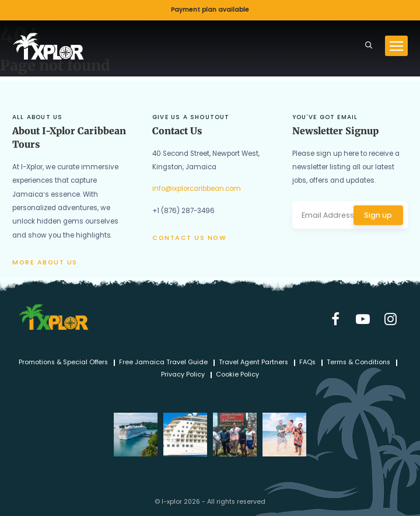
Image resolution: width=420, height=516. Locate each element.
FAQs (307, 363)
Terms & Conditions (358, 363)
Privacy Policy (183, 375)
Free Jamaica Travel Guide (163, 363)
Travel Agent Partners (253, 363)
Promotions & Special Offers (63, 363)
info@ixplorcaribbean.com (197, 189)
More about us (45, 262)
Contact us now (189, 238)
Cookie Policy (237, 375)
